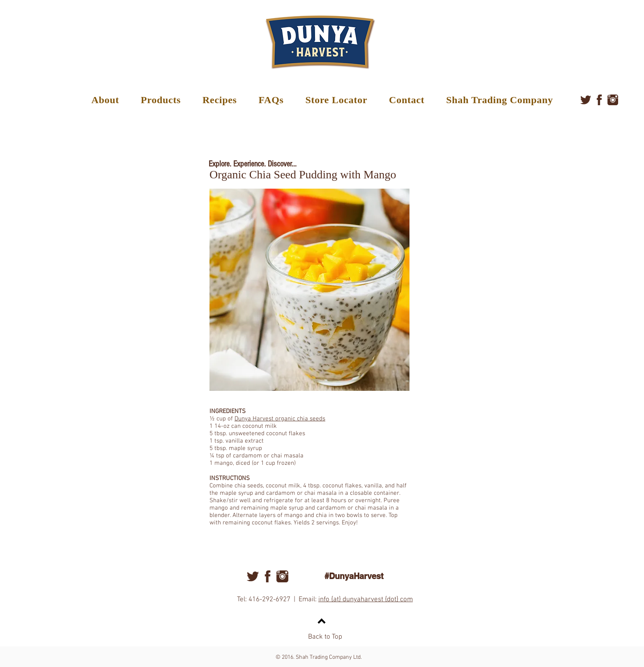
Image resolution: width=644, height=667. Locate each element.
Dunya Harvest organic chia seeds (280, 419)
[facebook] (599, 100)
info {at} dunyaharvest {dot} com (366, 600)
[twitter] (586, 100)
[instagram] (613, 100)
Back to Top (325, 637)
